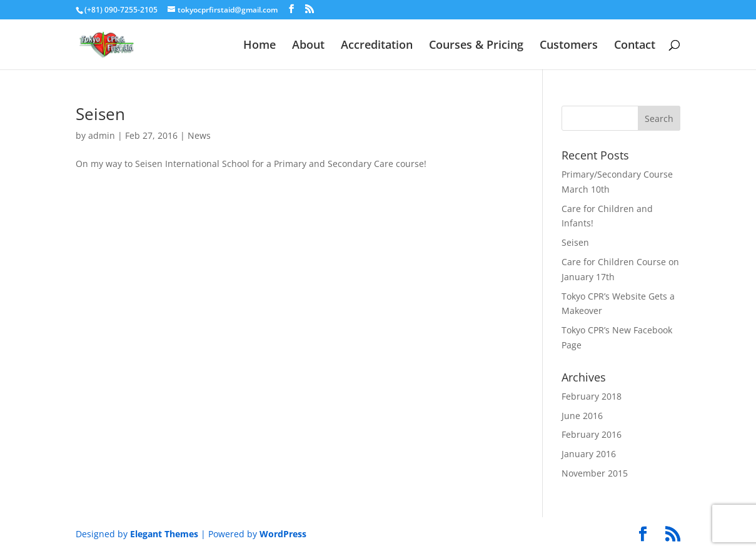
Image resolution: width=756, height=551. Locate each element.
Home (260, 46)
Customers (569, 46)
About (308, 46)
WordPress (283, 534)
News (199, 135)
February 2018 (592, 396)
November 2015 (595, 473)
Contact (635, 46)
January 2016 (589, 454)
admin (102, 135)
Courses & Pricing (476, 46)
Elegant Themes (164, 534)
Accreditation (377, 46)
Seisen (100, 114)
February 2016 (592, 434)
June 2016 (582, 416)
